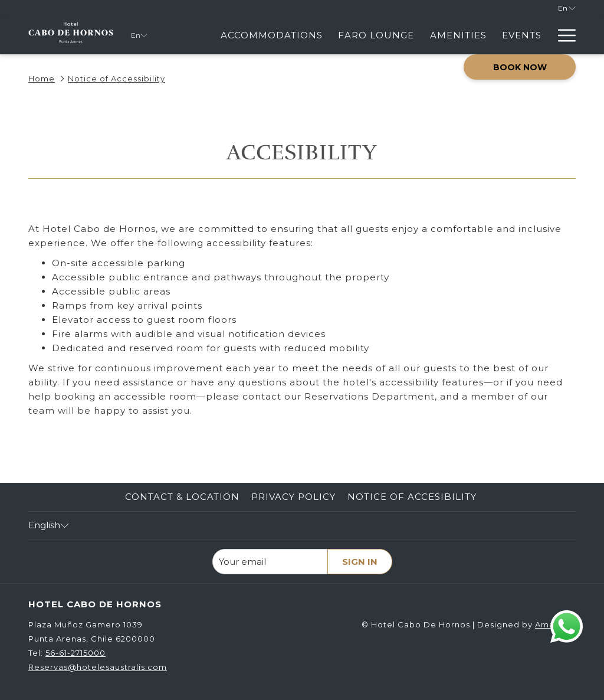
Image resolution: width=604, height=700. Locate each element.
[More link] (562, 35)
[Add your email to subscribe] (270, 562)
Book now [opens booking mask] (520, 67)
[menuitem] (272, 35)
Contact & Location (182, 497)
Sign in (360, 562)
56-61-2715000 (75, 653)
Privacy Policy (293, 497)
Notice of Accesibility (412, 497)
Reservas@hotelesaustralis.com (98, 667)
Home (42, 78)
